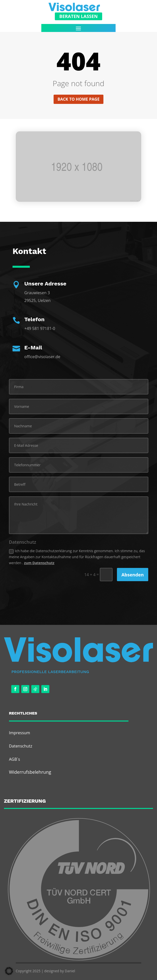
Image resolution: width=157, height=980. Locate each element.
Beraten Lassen (78, 16)
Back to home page (79, 99)
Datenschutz (21, 746)
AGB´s (15, 759)
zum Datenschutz (39, 563)
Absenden (133, 575)
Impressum (20, 733)
